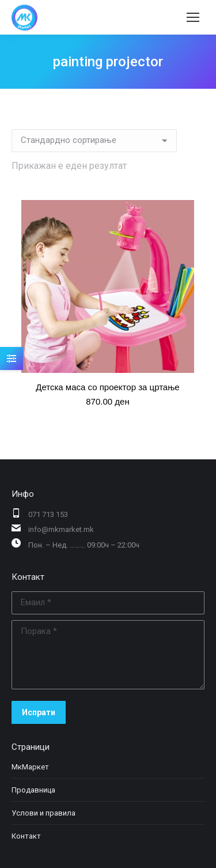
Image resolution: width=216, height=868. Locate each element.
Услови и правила (43, 813)
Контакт (26, 836)
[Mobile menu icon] (193, 17)
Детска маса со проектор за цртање (107, 387)
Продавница (33, 790)
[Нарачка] (94, 141)
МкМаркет (30, 767)
